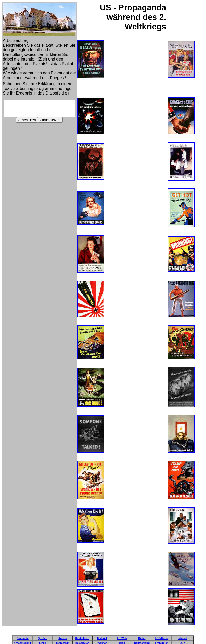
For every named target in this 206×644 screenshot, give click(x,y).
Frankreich (162, 639)
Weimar (102, 639)
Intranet (182, 634)
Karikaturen (82, 634)
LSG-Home (162, 634)
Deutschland (142, 639)
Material (102, 634)
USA (182, 639)
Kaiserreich (82, 639)
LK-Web (122, 634)
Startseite (23, 634)
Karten (62, 634)
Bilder (142, 634)
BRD (122, 639)
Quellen (43, 634)
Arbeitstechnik (23, 639)
